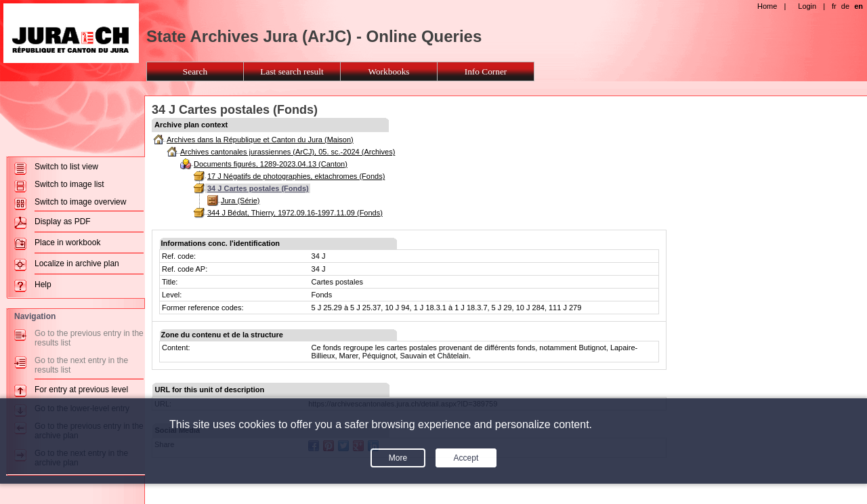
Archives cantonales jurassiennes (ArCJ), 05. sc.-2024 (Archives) (288, 152)
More (398, 458)
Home (767, 6)
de (845, 6)
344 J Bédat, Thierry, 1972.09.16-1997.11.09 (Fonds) (295, 213)
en (859, 6)
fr (834, 6)
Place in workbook (67, 243)
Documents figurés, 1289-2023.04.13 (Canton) (271, 164)
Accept (466, 458)
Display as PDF (63, 222)
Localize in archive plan (77, 264)
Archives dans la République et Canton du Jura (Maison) (260, 140)
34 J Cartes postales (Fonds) (258, 188)
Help (43, 285)
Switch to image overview (80, 202)
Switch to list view (66, 167)
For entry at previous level (81, 390)
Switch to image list (69, 184)
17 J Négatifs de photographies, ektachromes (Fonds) (296, 176)
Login (807, 6)
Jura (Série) (240, 201)
